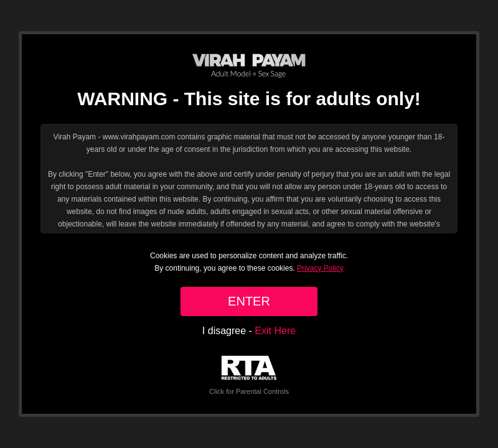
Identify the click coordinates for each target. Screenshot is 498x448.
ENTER (249, 301)
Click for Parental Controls (249, 376)
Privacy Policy (320, 268)
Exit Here (275, 331)
